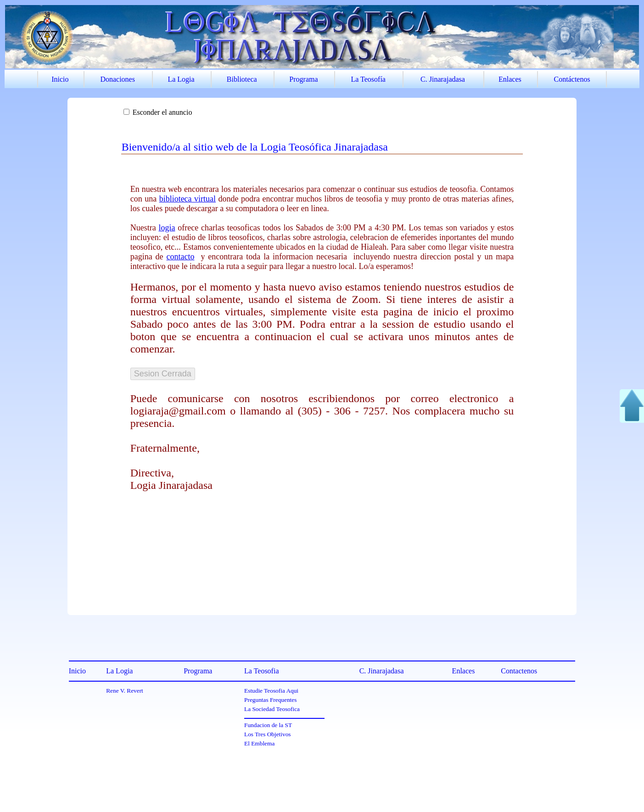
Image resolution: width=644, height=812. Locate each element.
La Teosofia (261, 671)
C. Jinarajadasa (443, 79)
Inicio (60, 79)
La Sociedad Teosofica (272, 709)
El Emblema (259, 743)
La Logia (181, 79)
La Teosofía (368, 79)
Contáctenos (572, 79)
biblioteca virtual (188, 199)
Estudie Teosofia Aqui (271, 691)
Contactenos (519, 671)
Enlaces (510, 79)
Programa (303, 79)
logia (167, 228)
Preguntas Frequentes (270, 700)
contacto (181, 257)
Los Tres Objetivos (267, 734)
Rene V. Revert (125, 691)
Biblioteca (242, 79)
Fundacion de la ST (268, 725)
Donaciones (118, 79)
